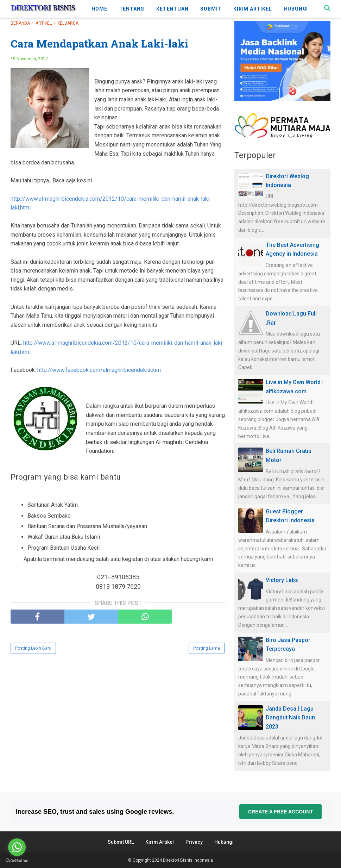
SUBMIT (211, 9)
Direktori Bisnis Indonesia (188, 860)
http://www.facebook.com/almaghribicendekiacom (99, 370)
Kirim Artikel (160, 842)
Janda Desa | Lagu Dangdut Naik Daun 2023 (290, 718)
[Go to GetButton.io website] (17, 861)
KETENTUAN (172, 9)
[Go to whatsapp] (17, 847)
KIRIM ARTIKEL (252, 9)
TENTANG (132, 9)
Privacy (194, 842)
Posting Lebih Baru (33, 648)
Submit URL (121, 842)
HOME (99, 9)
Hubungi (224, 842)
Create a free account (280, 812)
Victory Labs (282, 580)
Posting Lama (207, 648)
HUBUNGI (296, 9)
